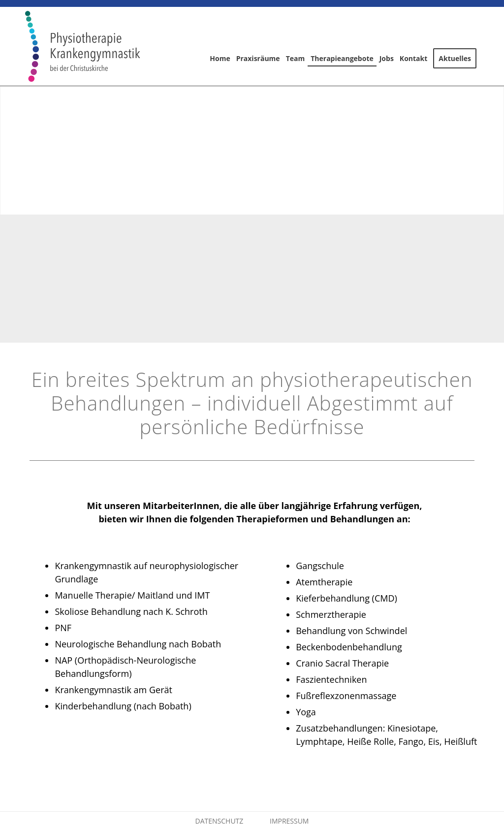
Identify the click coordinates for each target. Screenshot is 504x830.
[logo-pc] (82, 46)
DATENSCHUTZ (220, 821)
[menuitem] (220, 46)
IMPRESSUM (289, 821)
